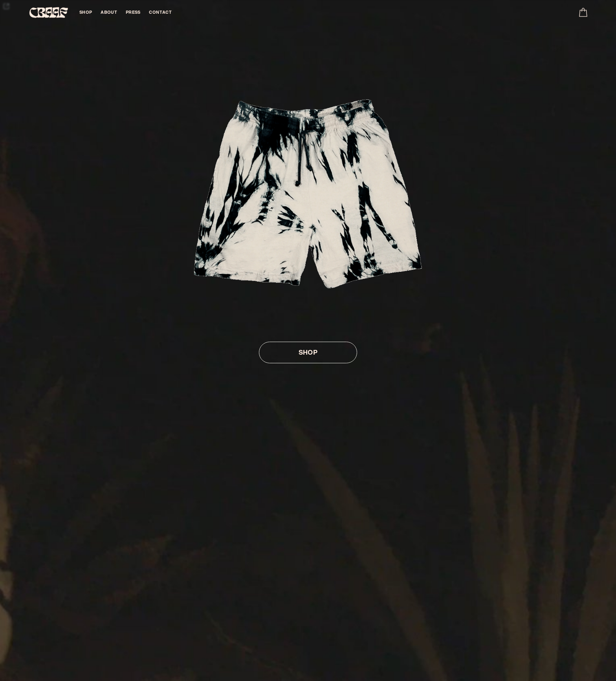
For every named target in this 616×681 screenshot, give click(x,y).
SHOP (86, 12)
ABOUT (109, 12)
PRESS (133, 12)
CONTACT (160, 12)
